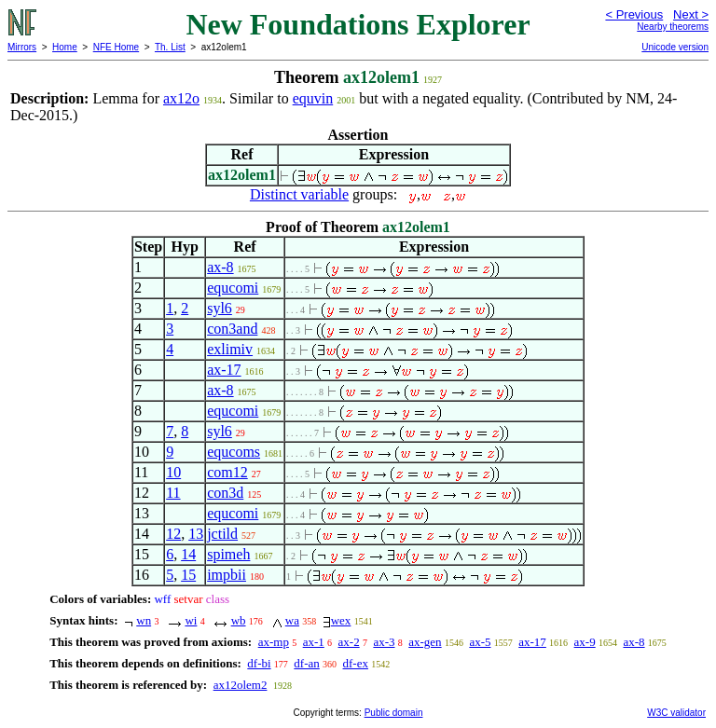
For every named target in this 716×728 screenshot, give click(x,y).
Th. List (170, 47)
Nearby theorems (673, 27)
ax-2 (349, 642)
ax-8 (220, 267)
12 (173, 534)
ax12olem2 (241, 685)
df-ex (356, 663)
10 (173, 472)
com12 (227, 472)
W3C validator (676, 713)
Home (65, 47)
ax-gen (425, 642)
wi (191, 620)
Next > (691, 14)
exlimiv (230, 349)
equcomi (233, 288)
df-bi (259, 663)
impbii (227, 575)
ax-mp (274, 642)
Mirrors (22, 47)
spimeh (228, 554)
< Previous (634, 14)
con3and (232, 329)
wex (341, 620)
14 (188, 554)
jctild (222, 534)
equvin (313, 98)
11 (173, 493)
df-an (306, 663)
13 (196, 534)
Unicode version (675, 47)
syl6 (220, 308)
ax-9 (585, 642)
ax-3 (384, 642)
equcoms (234, 452)
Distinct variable (299, 194)
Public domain (394, 713)
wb (239, 620)
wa (292, 620)
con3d (225, 493)
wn (144, 620)
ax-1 (314, 642)
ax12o (181, 98)
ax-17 (224, 370)
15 (188, 575)
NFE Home (116, 47)
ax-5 (480, 642)
